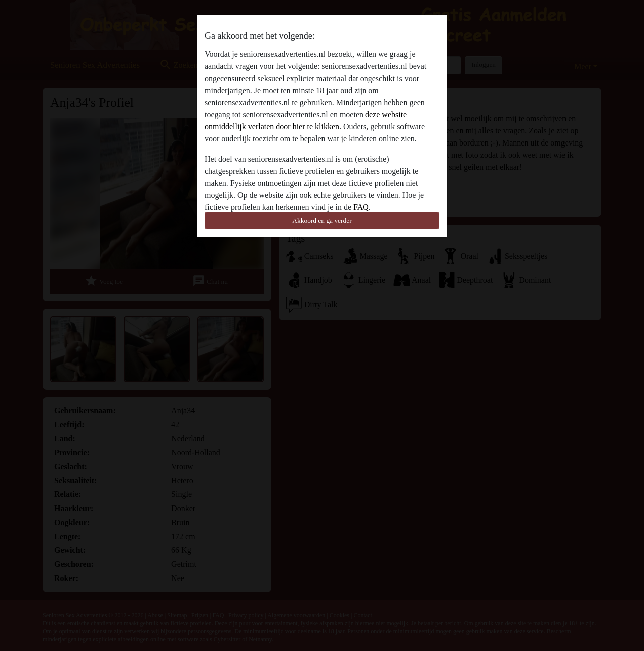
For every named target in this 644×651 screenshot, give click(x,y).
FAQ (361, 207)
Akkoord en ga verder (322, 220)
